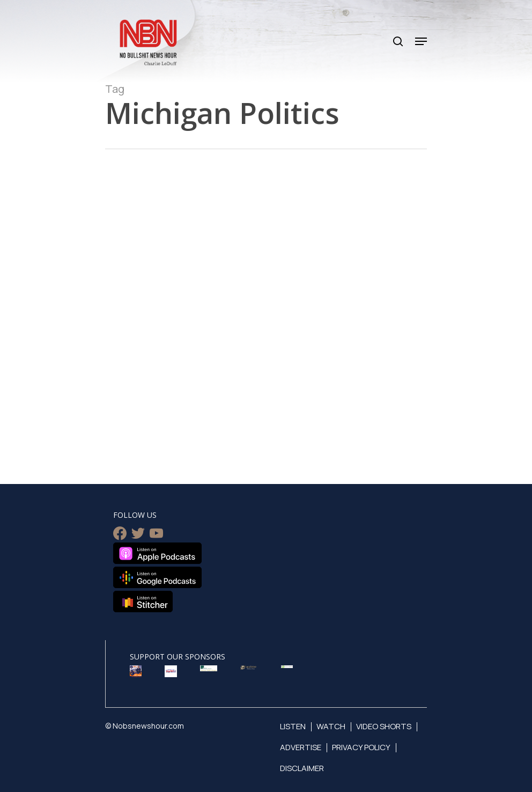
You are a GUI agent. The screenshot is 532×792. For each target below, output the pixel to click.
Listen (293, 726)
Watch (331, 726)
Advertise (301, 747)
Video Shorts (384, 726)
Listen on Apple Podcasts (157, 553)
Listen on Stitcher (143, 602)
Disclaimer (302, 768)
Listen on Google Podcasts (157, 577)
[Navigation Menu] (421, 41)
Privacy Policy (361, 747)
